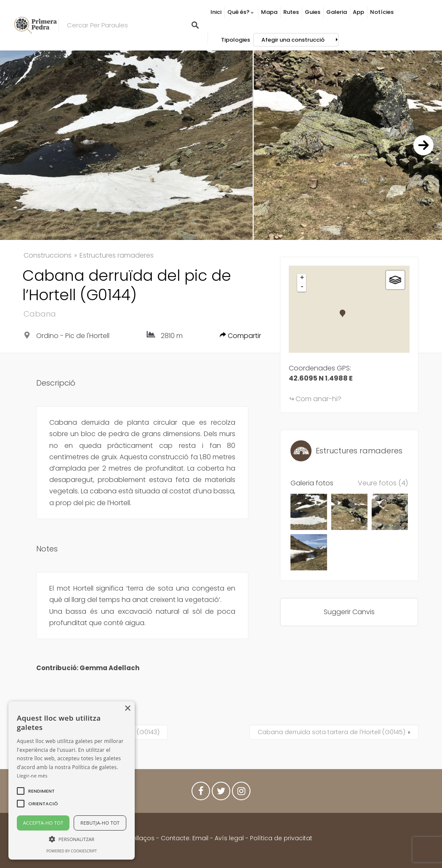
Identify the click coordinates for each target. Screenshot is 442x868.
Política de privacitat (281, 838)
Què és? (238, 12)
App (358, 12)
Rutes (291, 12)
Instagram (241, 793)
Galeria (337, 12)
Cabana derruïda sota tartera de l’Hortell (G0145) (331, 732)
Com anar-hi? (318, 399)
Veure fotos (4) (383, 483)
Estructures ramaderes (117, 255)
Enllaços (143, 838)
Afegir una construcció (293, 40)
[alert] (72, 780)
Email (200, 838)
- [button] (302, 287)
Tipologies (236, 40)
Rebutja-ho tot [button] (100, 823)
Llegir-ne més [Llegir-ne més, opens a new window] (32, 776)
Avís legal (229, 838)
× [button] (127, 709)
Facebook (201, 793)
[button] (41, 791)
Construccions (48, 255)
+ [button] (302, 278)
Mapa (269, 12)
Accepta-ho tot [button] (43, 823)
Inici (216, 12)
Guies (313, 12)
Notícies (382, 12)
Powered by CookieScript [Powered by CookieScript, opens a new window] (72, 851)
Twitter (221, 793)
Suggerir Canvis (349, 612)
